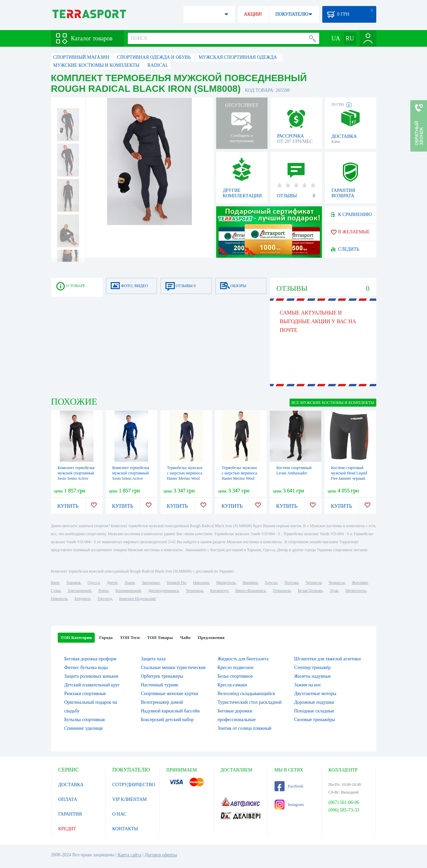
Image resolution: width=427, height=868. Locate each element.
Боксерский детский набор (167, 720)
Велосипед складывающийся (246, 694)
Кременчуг (219, 591)
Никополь (59, 599)
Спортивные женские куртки (169, 694)
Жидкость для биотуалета (243, 659)
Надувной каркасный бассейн (170, 711)
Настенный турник (159, 685)
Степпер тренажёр (312, 668)
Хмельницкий (80, 591)
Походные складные (314, 711)
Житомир (360, 583)
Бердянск (83, 599)
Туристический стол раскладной (250, 702)
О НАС (119, 814)
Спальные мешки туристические (173, 668)
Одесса (93, 583)
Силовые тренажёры (315, 720)
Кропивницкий (128, 591)
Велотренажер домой (162, 702)
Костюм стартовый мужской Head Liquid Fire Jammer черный (349, 473)
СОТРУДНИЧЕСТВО (134, 785)
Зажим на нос (308, 685)
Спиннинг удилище (84, 728)
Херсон (271, 583)
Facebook (289, 786)
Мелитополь (356, 591)
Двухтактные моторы (315, 694)
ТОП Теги (130, 637)
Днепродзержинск (164, 591)
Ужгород (105, 599)
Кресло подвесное (236, 668)
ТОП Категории (76, 637)
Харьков (73, 583)
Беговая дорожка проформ (90, 659)
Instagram (289, 805)
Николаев (201, 583)
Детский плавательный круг (92, 685)
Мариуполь (226, 583)
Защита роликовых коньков (91, 676)
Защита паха (153, 659)
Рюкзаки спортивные (85, 694)
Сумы (56, 591)
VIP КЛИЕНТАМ (130, 799)
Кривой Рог (176, 583)
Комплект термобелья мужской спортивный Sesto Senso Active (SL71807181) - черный (76, 478)
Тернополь (282, 591)
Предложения (211, 637)
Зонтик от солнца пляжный (245, 728)
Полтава (292, 583)
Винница (250, 583)
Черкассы (337, 583)
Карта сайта (130, 855)
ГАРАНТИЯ (70, 814)
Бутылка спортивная (85, 720)
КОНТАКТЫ (125, 829)
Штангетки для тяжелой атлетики (328, 659)
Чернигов (314, 583)
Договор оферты (161, 855)
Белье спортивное (235, 676)
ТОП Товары (160, 637)
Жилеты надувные (313, 676)
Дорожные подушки (314, 702)
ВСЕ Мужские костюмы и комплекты (333, 403)
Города (106, 637)
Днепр (112, 583)
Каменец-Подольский (137, 599)
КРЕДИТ (67, 829)
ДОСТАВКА (71, 785)
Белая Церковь (310, 591)
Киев (55, 583)
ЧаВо (185, 637)
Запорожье (151, 583)
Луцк (334, 591)
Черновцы (194, 591)
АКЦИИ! (253, 14)
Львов (130, 583)
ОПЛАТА (68, 799)
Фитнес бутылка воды (86, 668)
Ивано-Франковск (250, 591)
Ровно (103, 591)
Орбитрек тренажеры (162, 676)
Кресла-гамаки (232, 685)
